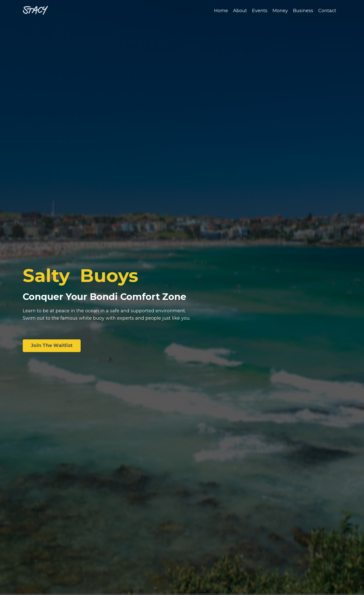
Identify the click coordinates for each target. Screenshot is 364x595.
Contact (327, 11)
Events (260, 11)
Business (303, 11)
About (240, 11)
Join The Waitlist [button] (52, 345)
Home (221, 11)
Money (280, 11)
